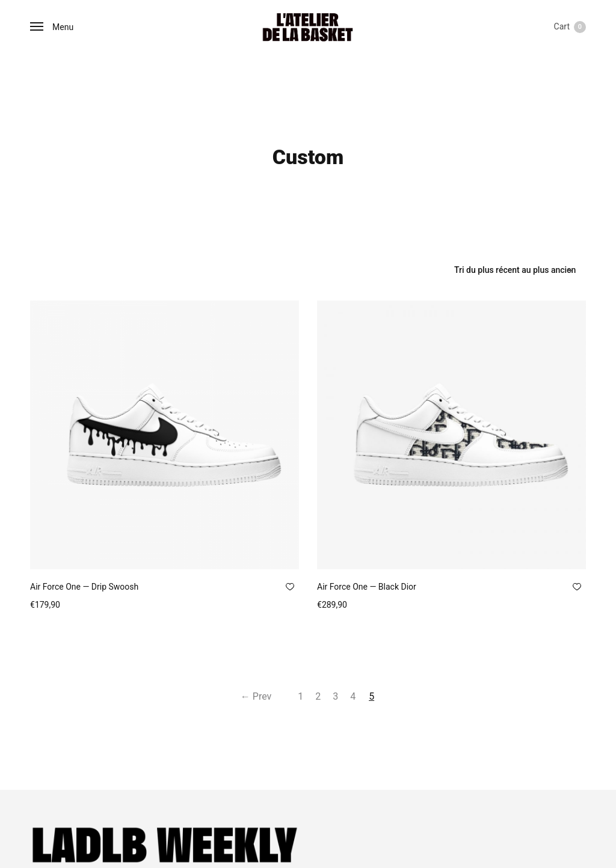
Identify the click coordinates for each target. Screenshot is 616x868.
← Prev (249, 696)
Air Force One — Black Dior (367, 587)
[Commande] (515, 270)
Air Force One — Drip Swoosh (84, 587)
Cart (570, 27)
